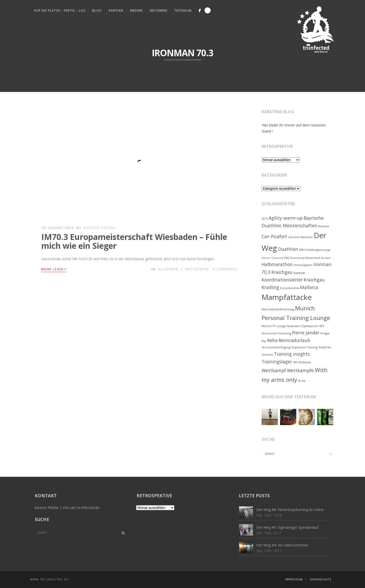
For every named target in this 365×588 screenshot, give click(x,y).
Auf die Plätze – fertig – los (60, 11)
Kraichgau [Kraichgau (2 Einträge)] (314, 280)
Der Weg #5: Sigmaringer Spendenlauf (287, 527)
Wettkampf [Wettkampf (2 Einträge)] (274, 370)
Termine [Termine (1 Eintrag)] (267, 355)
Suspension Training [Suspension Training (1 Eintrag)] (304, 347)
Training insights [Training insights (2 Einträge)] (292, 354)
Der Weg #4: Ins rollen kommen (282, 545)
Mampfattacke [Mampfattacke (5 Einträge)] (287, 297)
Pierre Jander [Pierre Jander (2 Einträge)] (306, 333)
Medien (136, 11)
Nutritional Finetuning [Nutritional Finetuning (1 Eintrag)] (276, 333)
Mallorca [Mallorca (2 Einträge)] (309, 287)
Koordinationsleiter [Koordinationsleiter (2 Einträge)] (282, 280)
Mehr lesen (54, 269)
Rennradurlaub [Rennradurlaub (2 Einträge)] (294, 340)
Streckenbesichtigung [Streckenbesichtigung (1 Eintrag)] (276, 347)
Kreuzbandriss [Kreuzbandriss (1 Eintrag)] (290, 288)
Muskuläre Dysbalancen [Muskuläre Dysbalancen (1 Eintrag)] (303, 326)
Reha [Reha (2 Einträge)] (272, 340)
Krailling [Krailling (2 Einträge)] (270, 287)
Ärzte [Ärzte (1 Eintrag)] (302, 381)
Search (208, 10)
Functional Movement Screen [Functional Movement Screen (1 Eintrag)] (311, 258)
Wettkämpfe (197, 269)
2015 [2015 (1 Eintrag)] (265, 219)
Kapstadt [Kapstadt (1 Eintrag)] (299, 273)
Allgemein (168, 269)
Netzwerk (159, 11)
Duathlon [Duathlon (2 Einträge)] (288, 249)
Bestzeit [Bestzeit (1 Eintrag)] (324, 226)
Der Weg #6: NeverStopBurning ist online (290, 510)
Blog (97, 11)
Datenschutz (321, 579)
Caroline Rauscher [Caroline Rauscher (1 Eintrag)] (300, 237)
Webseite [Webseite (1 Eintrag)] (305, 362)
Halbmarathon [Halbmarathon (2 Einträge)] (277, 264)
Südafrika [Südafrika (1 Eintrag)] (325, 347)
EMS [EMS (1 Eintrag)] (302, 250)
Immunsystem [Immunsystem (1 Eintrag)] (303, 265)
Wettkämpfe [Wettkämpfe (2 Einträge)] (300, 370)
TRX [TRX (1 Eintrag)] (295, 362)
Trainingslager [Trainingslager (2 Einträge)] (277, 362)
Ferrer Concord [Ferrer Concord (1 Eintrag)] (272, 258)
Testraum (183, 11)
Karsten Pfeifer (100, 228)
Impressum (294, 579)
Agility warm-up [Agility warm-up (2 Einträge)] (286, 218)
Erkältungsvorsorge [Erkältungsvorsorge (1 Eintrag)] (318, 250)
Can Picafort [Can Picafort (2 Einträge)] (274, 236)
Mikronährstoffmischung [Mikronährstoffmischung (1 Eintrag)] (278, 309)
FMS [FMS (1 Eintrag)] (287, 258)
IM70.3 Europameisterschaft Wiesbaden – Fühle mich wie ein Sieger (134, 241)
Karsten (116, 11)
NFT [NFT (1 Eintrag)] (322, 326)
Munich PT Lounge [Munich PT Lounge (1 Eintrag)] (274, 326)
